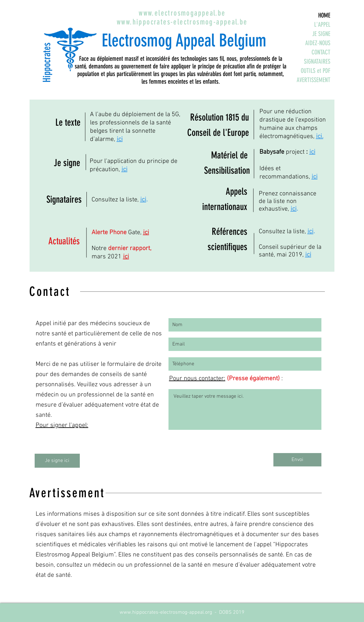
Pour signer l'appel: (62, 425)
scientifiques (227, 247)
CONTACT (321, 52)
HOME (324, 15)
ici (120, 139)
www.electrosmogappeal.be (182, 13)
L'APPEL (322, 24)
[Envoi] (297, 460)
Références (230, 232)
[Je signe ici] (57, 461)
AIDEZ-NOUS (318, 43)
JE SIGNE (321, 34)
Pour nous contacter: (197, 379)
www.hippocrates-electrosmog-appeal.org (166, 612)
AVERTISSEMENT (313, 80)
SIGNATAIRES (317, 61)
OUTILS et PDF (316, 71)
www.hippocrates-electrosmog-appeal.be (182, 22)
